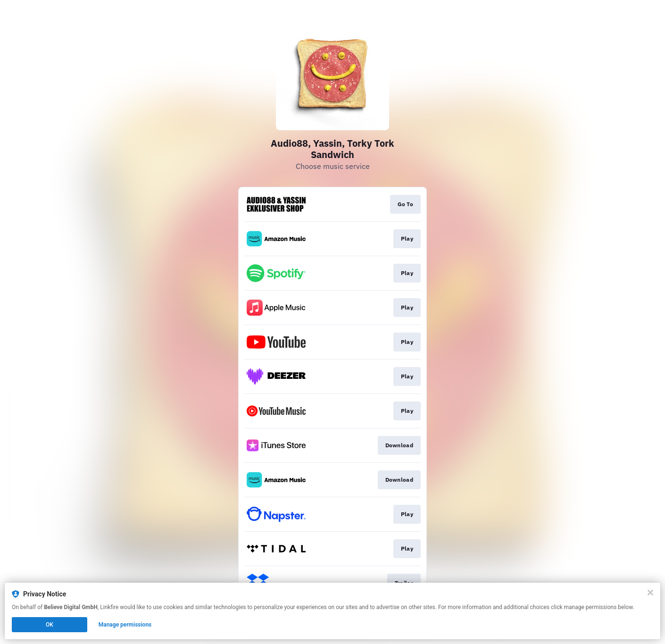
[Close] (650, 593)
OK (50, 625)
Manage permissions (125, 625)
